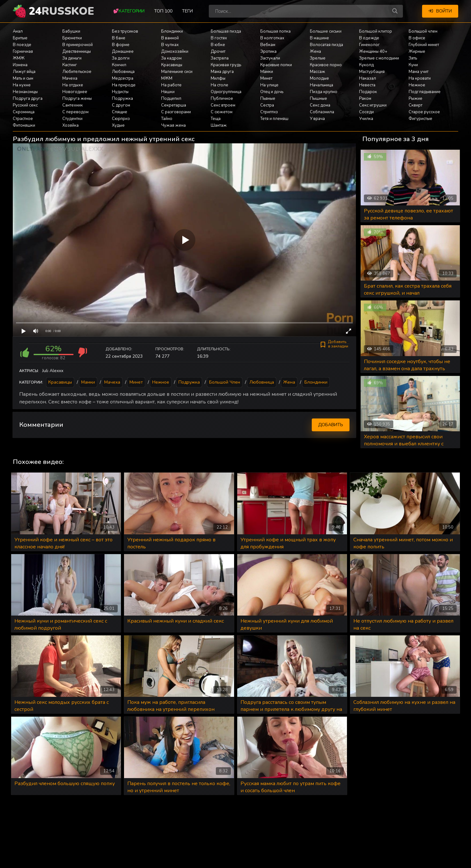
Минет (266, 78)
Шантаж (219, 125)
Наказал (368, 78)
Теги (187, 11)
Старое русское (424, 112)
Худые (118, 125)
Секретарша (174, 105)
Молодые (319, 78)
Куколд (366, 65)
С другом (121, 105)
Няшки (168, 92)
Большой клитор (376, 31)
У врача (317, 119)
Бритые (20, 38)
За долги (121, 58)
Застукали (270, 58)
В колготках (272, 38)
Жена (315, 52)
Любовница (123, 72)
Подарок (368, 92)
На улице (269, 85)
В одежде (369, 38)
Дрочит (218, 52)
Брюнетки (72, 38)
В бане (119, 38)
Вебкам (268, 45)
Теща (216, 119)
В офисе (417, 38)
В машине (319, 38)
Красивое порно (326, 65)
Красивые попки (276, 65)
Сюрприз (121, 119)
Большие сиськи (326, 31)
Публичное (222, 99)
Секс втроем (223, 105)
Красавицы (172, 65)
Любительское (77, 72)
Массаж (318, 72)
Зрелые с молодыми (379, 58)
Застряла (220, 58)
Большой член (423, 31)
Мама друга (222, 72)
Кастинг (70, 65)
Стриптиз (269, 112)
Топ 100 (163, 11)
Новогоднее (75, 92)
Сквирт (416, 105)
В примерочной (78, 45)
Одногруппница (226, 92)
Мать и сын (23, 78)
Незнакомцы (25, 92)
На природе (124, 85)
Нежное (417, 85)
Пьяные (268, 99)
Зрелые (318, 58)
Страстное (23, 119)
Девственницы (77, 52)
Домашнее (123, 52)
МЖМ (167, 78)
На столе (220, 85)
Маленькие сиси (177, 72)
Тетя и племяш (274, 119)
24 (61, 11)
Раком (365, 99)
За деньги (72, 58)
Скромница (24, 112)
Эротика (268, 52)
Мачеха (70, 78)
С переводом (75, 112)
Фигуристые (420, 119)
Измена (20, 65)
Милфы (218, 78)
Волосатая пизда (326, 45)
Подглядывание (425, 92)
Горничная (23, 52)
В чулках (170, 45)
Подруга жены (77, 99)
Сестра (267, 105)
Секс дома (320, 105)
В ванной (170, 38)
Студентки (72, 119)
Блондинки (172, 31)
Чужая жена (173, 125)
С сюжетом (222, 112)
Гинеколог (369, 45)
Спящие (120, 112)
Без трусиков (125, 31)
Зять (413, 58)
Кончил (119, 65)
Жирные (417, 52)
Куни (413, 65)
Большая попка (275, 31)
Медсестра (123, 78)
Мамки (267, 72)
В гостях (219, 38)
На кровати (420, 78)
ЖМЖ (19, 58)
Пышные (318, 99)
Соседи (366, 112)
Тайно (167, 119)
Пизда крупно (324, 92)
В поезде (22, 45)
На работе (171, 85)
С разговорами (176, 112)
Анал (18, 31)
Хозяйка (71, 125)
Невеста (367, 85)
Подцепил (171, 99)
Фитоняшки (24, 125)
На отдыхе (73, 85)
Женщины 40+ (373, 52)
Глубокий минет (424, 45)
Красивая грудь (226, 65)
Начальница (322, 85)
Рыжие (416, 99)
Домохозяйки (175, 52)
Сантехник (73, 105)
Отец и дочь (272, 92)
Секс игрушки (373, 105)
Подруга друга (28, 99)
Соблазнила (322, 112)
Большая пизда (226, 31)
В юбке (218, 45)
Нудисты (120, 92)
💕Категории (129, 11)
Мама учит (419, 72)
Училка (366, 119)
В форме (121, 45)
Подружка (122, 99)
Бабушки (71, 31)
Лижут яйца (24, 72)
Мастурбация (372, 72)
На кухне (22, 85)
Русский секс (25, 105)
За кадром (171, 58)
